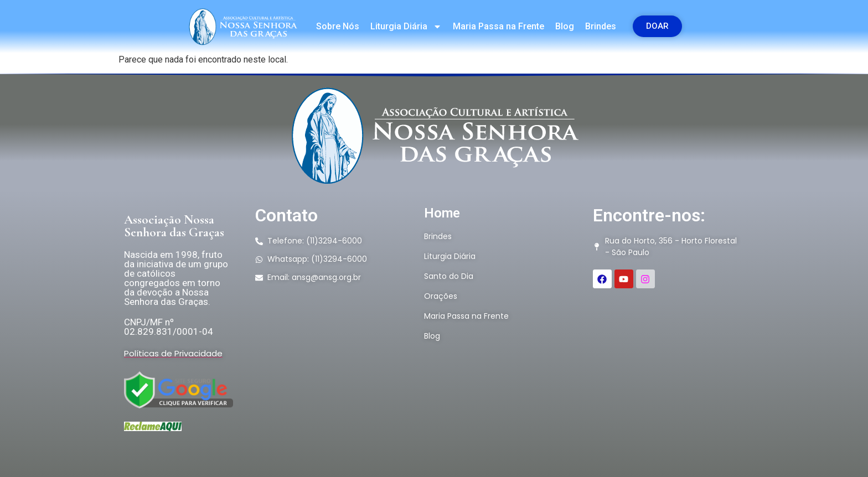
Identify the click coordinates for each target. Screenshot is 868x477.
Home (442, 213)
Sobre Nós (338, 26)
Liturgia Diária (406, 27)
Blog (565, 26)
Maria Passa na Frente (498, 26)
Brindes (601, 26)
